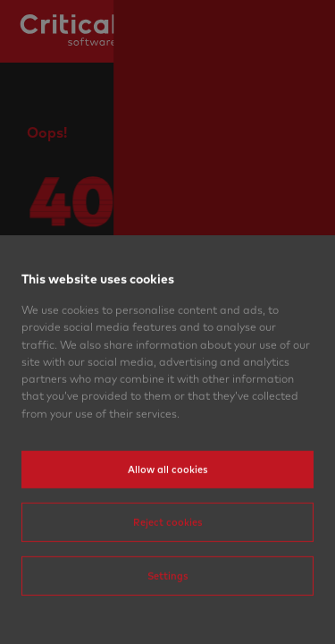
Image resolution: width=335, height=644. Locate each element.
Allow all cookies (168, 507)
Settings (168, 614)
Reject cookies (168, 560)
